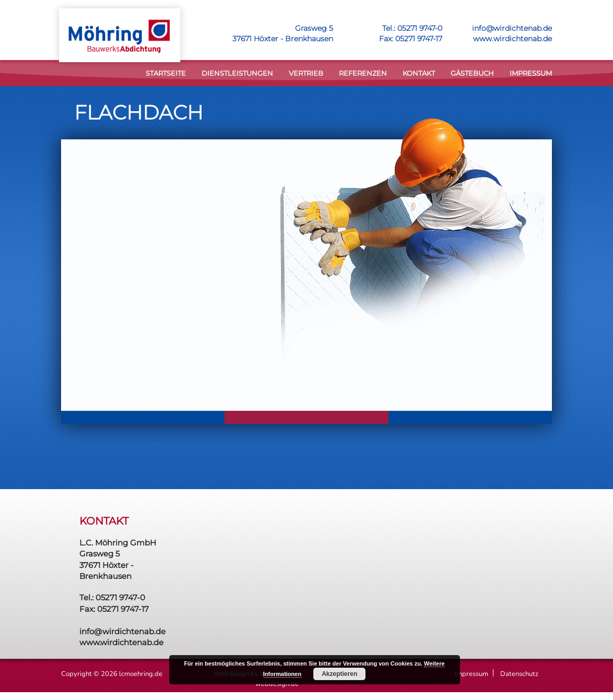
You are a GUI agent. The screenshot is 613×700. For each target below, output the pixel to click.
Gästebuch (472, 73)
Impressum (531, 73)
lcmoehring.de (141, 674)
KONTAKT (419, 73)
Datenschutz (519, 674)
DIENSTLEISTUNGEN (237, 73)
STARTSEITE (166, 73)
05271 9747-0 (420, 28)
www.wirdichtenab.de (512, 39)
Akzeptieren (339, 674)
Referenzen (363, 73)
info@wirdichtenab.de (512, 28)
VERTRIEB (306, 73)
